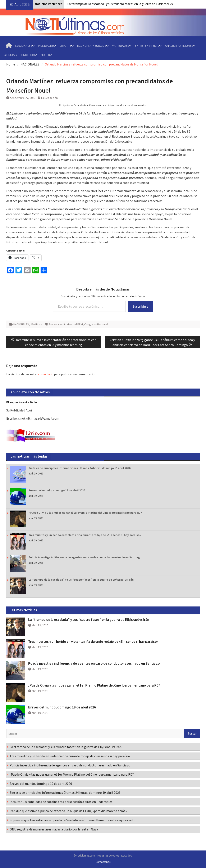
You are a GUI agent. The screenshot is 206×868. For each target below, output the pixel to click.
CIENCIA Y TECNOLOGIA (19, 55)
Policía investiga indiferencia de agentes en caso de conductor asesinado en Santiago (85, 557)
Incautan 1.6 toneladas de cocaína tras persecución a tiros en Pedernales (61, 802)
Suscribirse (141, 306)
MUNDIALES (46, 46)
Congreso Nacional (96, 324)
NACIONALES (24, 46)
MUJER (45, 55)
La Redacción (49, 98)
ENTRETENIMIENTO (147, 46)
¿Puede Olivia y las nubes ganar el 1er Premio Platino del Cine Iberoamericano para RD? (85, 513)
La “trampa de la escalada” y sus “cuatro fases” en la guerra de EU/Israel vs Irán (81, 580)
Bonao (53, 324)
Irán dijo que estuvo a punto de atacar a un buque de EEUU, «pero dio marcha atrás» (68, 811)
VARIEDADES (121, 46)
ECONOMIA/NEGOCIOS (92, 46)
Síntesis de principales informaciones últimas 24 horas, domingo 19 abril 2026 (79, 468)
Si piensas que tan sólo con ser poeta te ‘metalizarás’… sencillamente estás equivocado (72, 820)
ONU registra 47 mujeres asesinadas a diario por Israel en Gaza (54, 829)
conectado (46, 374)
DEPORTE (65, 46)
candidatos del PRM (70, 324)
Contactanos (103, 862)
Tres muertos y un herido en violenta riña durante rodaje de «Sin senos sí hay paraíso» (85, 535)
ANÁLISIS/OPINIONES (179, 46)
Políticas (37, 324)
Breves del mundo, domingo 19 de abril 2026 (57, 490)
